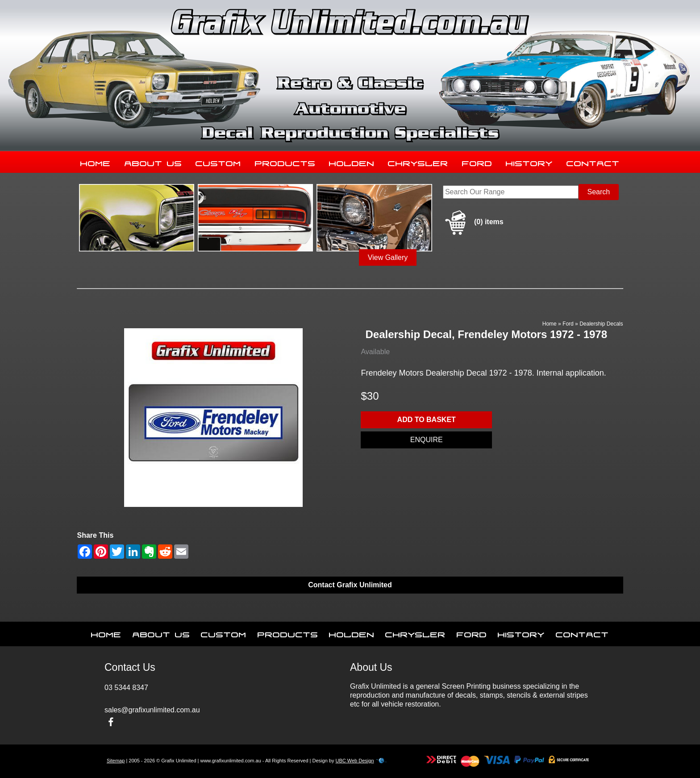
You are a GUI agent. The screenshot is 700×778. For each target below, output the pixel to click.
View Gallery (388, 257)
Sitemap (116, 761)
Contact (593, 162)
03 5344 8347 (126, 688)
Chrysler (418, 162)
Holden (352, 162)
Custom (218, 162)
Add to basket (427, 420)
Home (96, 162)
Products (285, 162)
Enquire (427, 440)
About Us (153, 162)
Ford (477, 162)
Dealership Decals (601, 324)
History (529, 162)
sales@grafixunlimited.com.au (152, 710)
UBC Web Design (355, 761)
